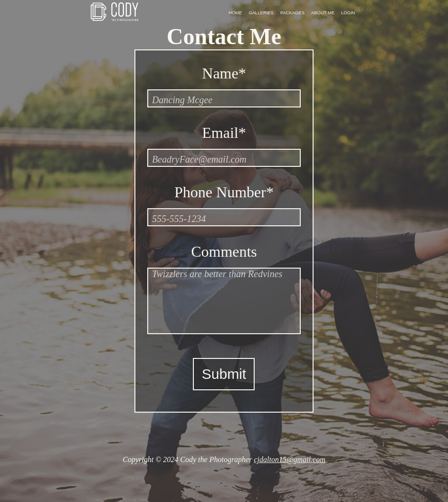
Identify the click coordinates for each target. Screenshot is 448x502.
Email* (224, 133)
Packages (292, 13)
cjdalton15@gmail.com (289, 459)
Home (235, 13)
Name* (224, 73)
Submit (224, 374)
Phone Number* (224, 192)
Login (348, 13)
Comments (224, 251)
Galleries (261, 13)
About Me (323, 13)
